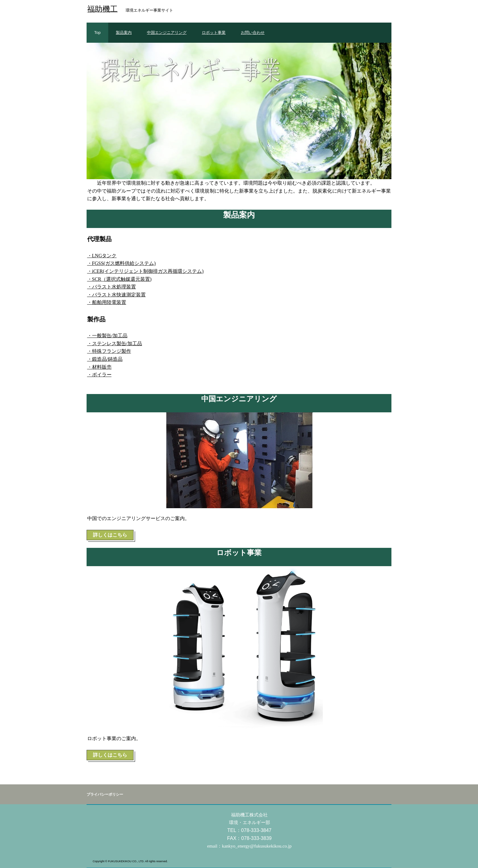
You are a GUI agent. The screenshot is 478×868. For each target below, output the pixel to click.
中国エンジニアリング (167, 33)
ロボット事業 (214, 33)
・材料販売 (99, 367)
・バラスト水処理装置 (112, 287)
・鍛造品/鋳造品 (105, 359)
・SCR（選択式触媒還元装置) (120, 279)
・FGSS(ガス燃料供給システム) (121, 263)
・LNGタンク (102, 256)
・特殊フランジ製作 (109, 351)
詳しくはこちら (110, 535)
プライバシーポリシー (105, 794)
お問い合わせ (253, 33)
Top (97, 33)
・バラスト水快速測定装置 (116, 295)
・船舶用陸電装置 (107, 302)
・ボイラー (99, 375)
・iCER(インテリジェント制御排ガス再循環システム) (145, 271)
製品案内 (124, 33)
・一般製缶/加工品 (107, 336)
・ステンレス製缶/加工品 (115, 344)
